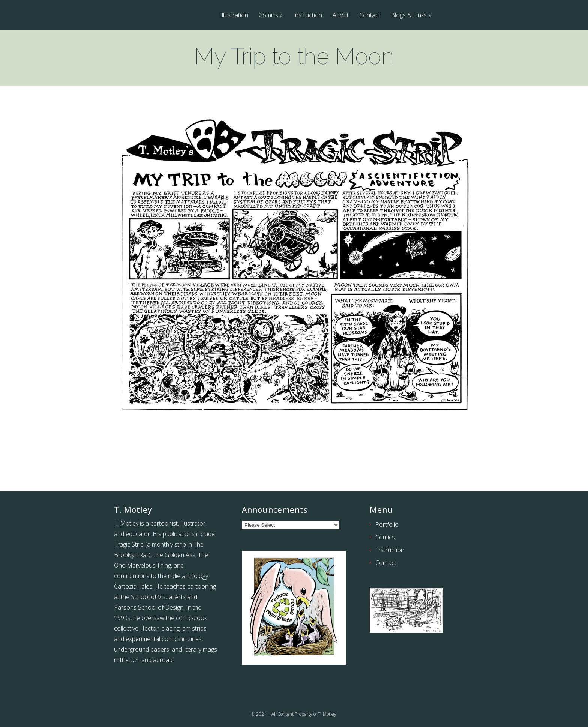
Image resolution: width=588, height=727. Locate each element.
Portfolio (387, 524)
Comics (268, 16)
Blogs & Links (409, 16)
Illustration (234, 16)
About (341, 16)
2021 (261, 714)
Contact (370, 16)
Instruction (308, 16)
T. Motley (327, 714)
